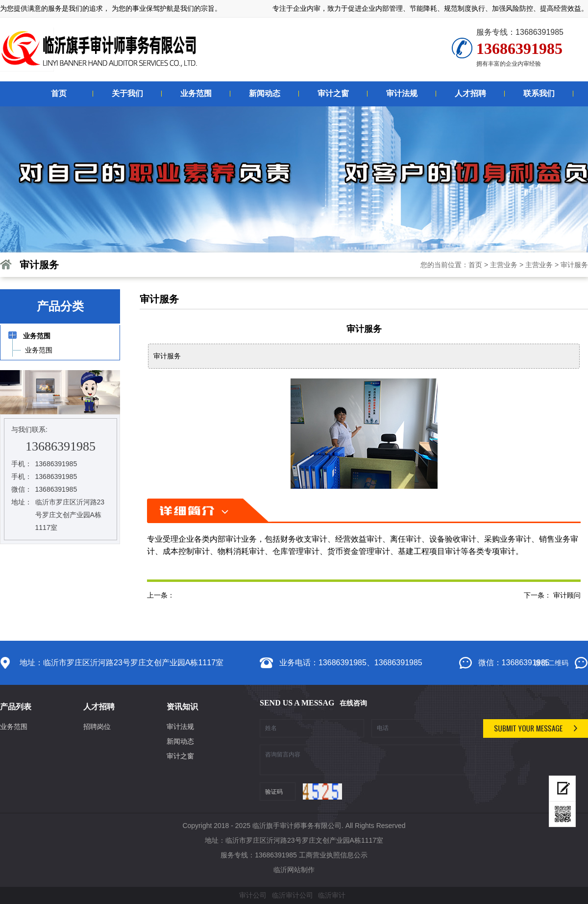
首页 (475, 265)
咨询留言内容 (368, 760)
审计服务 (574, 265)
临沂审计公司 (293, 895)
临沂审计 (332, 895)
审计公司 (253, 895)
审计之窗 (180, 756)
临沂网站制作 (294, 870)
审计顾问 (567, 595)
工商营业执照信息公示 (333, 855)
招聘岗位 (97, 727)
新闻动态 (180, 741)
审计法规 (180, 727)
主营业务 (504, 265)
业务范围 (14, 727)
